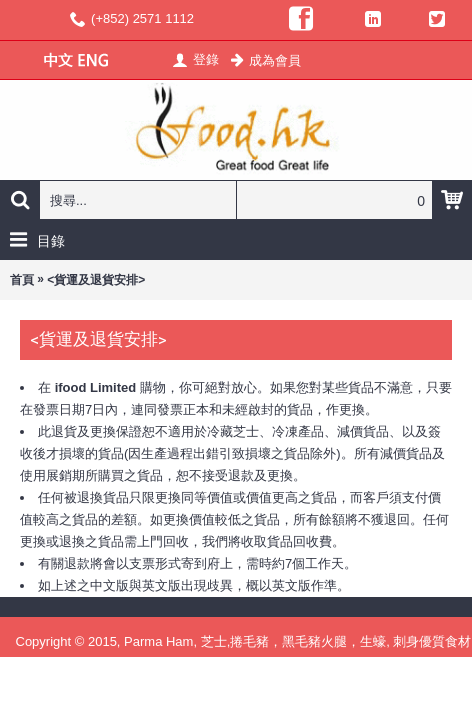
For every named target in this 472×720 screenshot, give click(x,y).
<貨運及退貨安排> (96, 280)
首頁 (22, 280)
